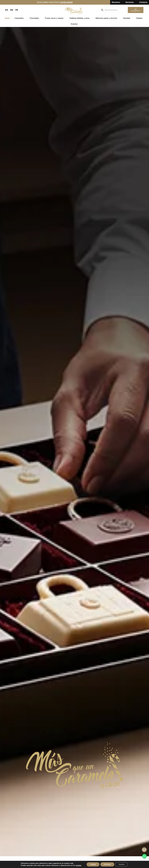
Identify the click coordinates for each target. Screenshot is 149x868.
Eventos (75, 24)
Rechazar (107, 864)
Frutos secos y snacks (55, 18)
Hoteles (140, 18)
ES (7, 10)
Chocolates (35, 18)
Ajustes (122, 864)
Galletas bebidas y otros (80, 18)
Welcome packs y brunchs (107, 18)
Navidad (127, 18)
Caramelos (20, 18)
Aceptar (93, 864)
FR (17, 10)
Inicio (7, 18)
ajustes (79, 865)
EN (12, 10)
